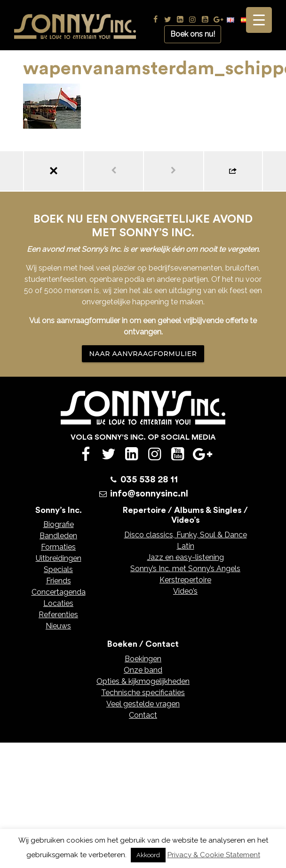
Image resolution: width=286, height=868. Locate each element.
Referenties (58, 615)
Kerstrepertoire (185, 580)
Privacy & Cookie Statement (214, 855)
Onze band (143, 670)
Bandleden (58, 536)
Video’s (185, 591)
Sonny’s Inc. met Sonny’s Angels (185, 569)
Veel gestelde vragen (143, 704)
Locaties (58, 603)
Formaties (58, 547)
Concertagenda (59, 592)
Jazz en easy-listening (186, 557)
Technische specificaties (143, 693)
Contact (143, 715)
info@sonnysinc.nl (149, 494)
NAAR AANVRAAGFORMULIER (143, 354)
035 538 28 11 (149, 480)
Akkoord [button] (148, 855)
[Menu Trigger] (259, 20)
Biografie (59, 524)
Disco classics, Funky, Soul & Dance (186, 535)
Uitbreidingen (59, 558)
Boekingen (143, 659)
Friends (59, 581)
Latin (186, 546)
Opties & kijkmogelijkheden (143, 681)
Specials (58, 570)
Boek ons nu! (193, 34)
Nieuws (58, 626)
